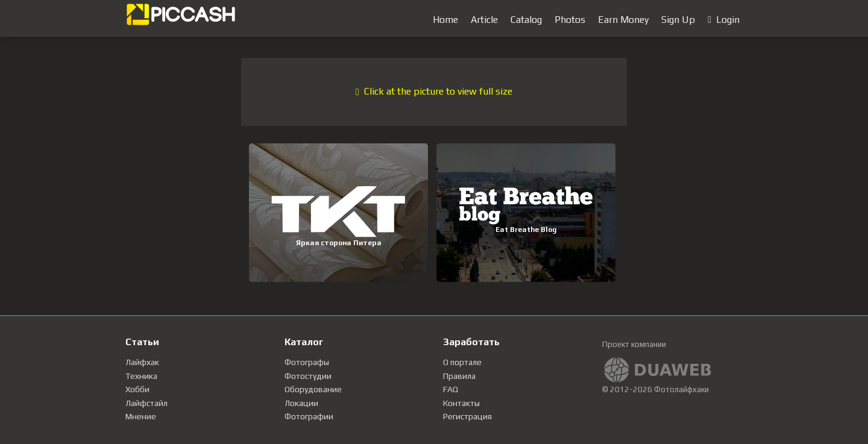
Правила (459, 376)
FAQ (451, 389)
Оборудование (313, 389)
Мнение (141, 416)
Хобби (137, 389)
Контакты (461, 403)
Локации (301, 403)
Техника (141, 376)
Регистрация (467, 416)
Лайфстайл (146, 403)
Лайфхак (142, 362)
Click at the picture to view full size (434, 91)
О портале (462, 362)
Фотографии (309, 416)
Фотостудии (308, 376)
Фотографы (307, 362)
